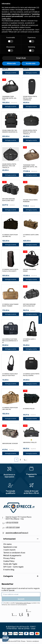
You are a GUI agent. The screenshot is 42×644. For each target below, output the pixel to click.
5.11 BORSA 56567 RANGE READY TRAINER (10, 305)
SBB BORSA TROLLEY (30, 442)
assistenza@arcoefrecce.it (17, 533)
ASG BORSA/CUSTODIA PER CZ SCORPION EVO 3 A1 (10, 341)
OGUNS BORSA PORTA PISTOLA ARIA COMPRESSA (30, 98)
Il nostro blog (9, 570)
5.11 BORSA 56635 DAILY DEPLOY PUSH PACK (10, 375)
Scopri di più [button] (21, 58)
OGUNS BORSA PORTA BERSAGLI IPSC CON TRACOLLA (9, 166)
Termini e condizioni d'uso (14, 553)
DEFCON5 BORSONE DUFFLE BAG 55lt (29, 305)
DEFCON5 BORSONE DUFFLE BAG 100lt (9, 200)
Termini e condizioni (33, 641)
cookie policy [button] (6, 19)
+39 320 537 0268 (13, 527)
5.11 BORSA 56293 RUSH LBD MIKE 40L (10, 236)
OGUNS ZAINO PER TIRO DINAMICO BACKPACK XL (10, 131)
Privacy (23, 641)
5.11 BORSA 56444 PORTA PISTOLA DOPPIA (31, 375)
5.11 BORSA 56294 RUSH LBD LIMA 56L (10, 408)
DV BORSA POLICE (29, 409)
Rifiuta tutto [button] (11, 63)
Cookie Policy (9, 561)
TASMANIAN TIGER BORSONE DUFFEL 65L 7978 (9, 98)
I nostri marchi (9, 550)
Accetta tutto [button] (31, 63)
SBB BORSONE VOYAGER (10, 443)
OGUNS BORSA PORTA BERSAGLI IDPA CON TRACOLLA (30, 132)
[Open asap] (6, 638)
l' (23, 603)
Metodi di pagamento (12, 555)
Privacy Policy (9, 558)
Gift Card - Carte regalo (13, 567)
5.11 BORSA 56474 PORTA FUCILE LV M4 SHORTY (10, 270)
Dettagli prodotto (11, 73)
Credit (33, 629)
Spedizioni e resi (10, 547)
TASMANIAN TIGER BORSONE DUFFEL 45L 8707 (30, 167)
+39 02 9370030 (12, 523)
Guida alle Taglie (10, 564)
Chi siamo (7, 544)
